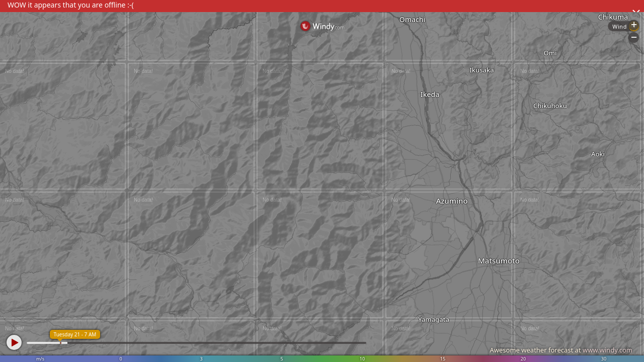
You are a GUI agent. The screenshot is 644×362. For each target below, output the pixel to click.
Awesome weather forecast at (561, 350)
